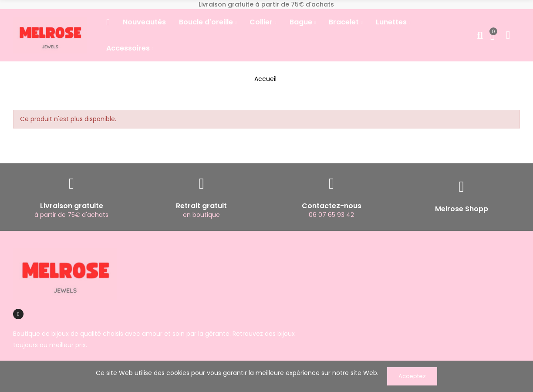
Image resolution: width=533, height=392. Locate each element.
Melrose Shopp (462, 209)
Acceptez (412, 376)
